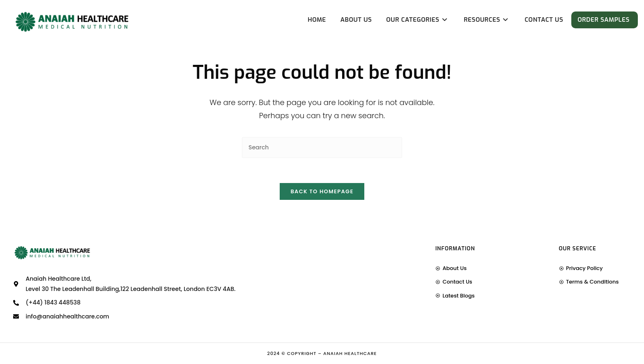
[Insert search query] (322, 148)
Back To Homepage (322, 191)
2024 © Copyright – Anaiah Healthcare (322, 353)
